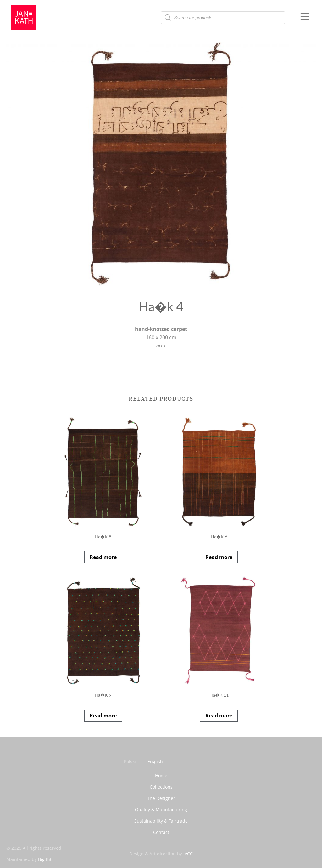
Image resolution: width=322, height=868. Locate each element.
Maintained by (29, 859)
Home (161, 776)
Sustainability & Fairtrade (161, 821)
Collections (161, 787)
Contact (161, 832)
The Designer (161, 798)
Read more (103, 557)
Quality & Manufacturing (161, 810)
